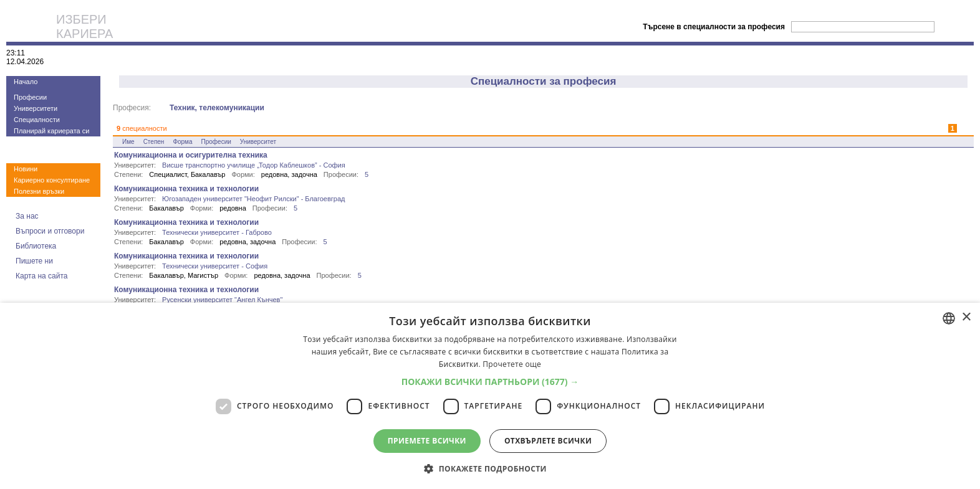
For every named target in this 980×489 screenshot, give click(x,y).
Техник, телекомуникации (217, 108)
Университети (36, 108)
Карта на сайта (42, 276)
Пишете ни (34, 261)
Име (128, 142)
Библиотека (36, 246)
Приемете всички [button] (427, 441)
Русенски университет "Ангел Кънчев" (222, 300)
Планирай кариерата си (51, 131)
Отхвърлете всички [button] (548, 441)
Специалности (37, 120)
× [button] (966, 317)
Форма (182, 142)
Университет (258, 142)
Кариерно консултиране (52, 180)
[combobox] (949, 318)
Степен (154, 142)
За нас (27, 216)
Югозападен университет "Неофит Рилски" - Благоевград (253, 199)
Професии (30, 97)
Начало (26, 82)
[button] (490, 382)
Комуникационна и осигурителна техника (191, 155)
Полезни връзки (39, 191)
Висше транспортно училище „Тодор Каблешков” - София (254, 165)
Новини (26, 169)
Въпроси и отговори (50, 231)
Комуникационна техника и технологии (186, 189)
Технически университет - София (215, 266)
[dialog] (490, 396)
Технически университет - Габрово (217, 232)
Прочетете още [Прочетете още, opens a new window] (512, 364)
